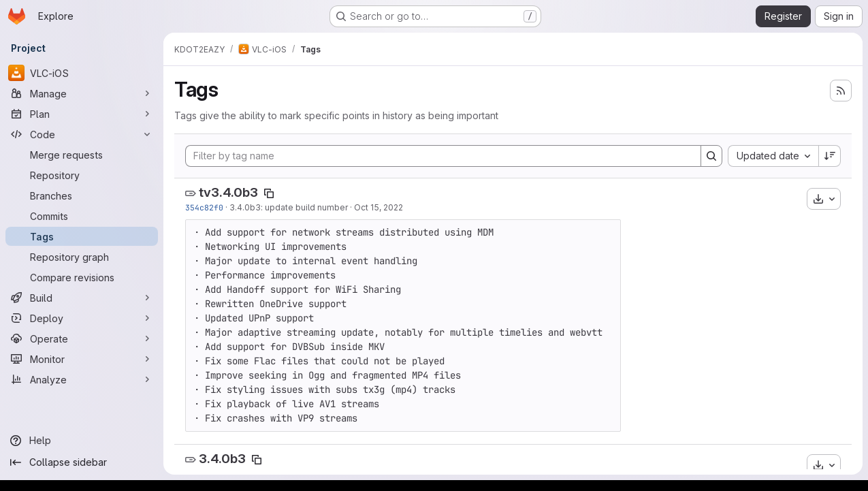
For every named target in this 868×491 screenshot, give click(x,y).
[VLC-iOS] (82, 73)
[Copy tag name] (269, 193)
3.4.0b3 (222, 459)
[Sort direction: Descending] (830, 156)
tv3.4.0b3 (228, 192)
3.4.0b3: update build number (289, 207)
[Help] (82, 441)
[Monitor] (82, 359)
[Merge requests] (82, 155)
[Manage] (82, 93)
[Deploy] (82, 318)
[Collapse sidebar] (82, 462)
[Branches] (82, 195)
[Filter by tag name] (443, 156)
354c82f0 (204, 207)
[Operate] (82, 338)
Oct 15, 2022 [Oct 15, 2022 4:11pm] (379, 207)
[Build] (82, 298)
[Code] (82, 134)
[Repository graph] (82, 257)
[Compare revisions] (82, 277)
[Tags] (82, 236)
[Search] (711, 156)
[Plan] (82, 114)
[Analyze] (82, 379)
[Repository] (82, 175)
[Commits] (82, 216)
